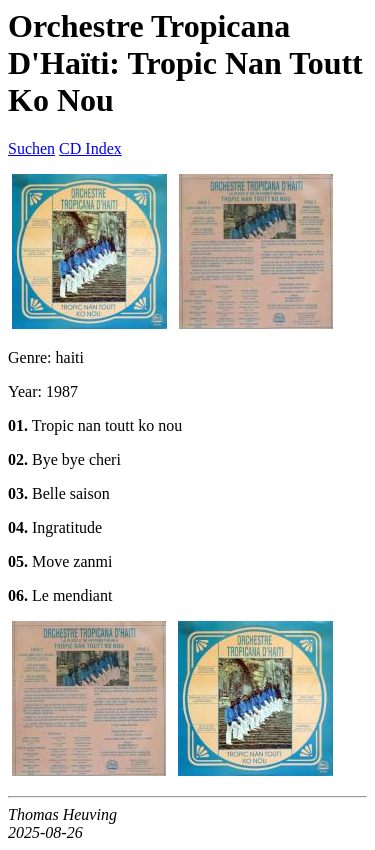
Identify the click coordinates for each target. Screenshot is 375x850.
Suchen (31, 148)
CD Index (90, 148)
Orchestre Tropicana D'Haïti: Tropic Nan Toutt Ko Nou (185, 63)
